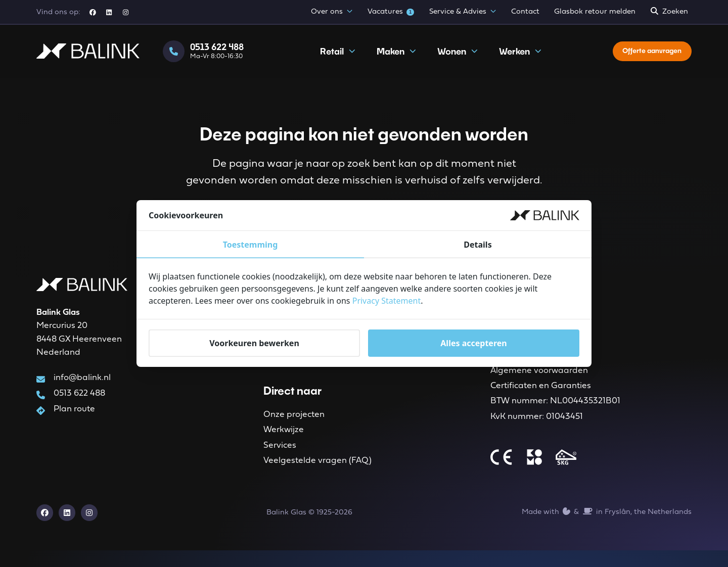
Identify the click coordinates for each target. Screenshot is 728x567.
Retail (333, 59)
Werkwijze (284, 440)
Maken (392, 59)
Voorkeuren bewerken (254, 343)
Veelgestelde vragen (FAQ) (317, 475)
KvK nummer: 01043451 (537, 431)
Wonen (453, 59)
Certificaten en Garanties (541, 396)
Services (280, 458)
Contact (525, 12)
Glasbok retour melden (595, 12)
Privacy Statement (387, 301)
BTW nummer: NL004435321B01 (555, 413)
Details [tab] (477, 245)
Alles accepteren (473, 343)
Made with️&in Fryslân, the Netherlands (607, 528)
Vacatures (391, 12)
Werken (516, 59)
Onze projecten (294, 423)
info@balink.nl (82, 383)
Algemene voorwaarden (539, 379)
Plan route (74, 417)
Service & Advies (463, 12)
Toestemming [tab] (251, 245)
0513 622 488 (79, 400)
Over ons (332, 12)
